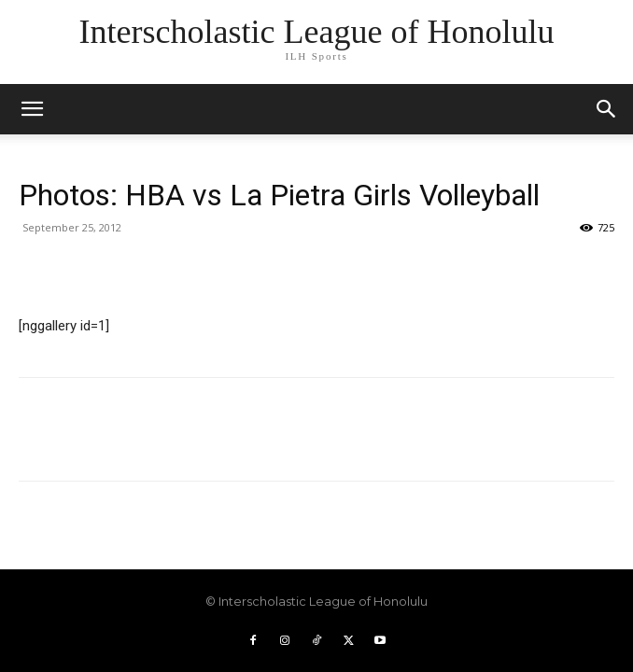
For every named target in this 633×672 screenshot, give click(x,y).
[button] (607, 109)
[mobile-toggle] (32, 109)
